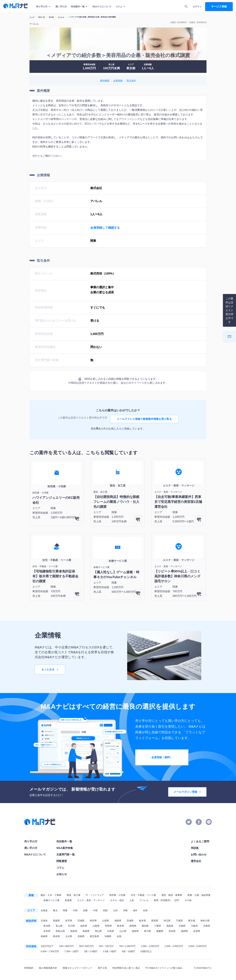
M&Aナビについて (102, 7)
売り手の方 (44, 7)
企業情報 (118, 81)
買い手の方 (61, 7)
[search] (186, 7)
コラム (121, 7)
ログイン (197, 7)
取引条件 (131, 81)
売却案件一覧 (80, 7)
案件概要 (105, 81)
